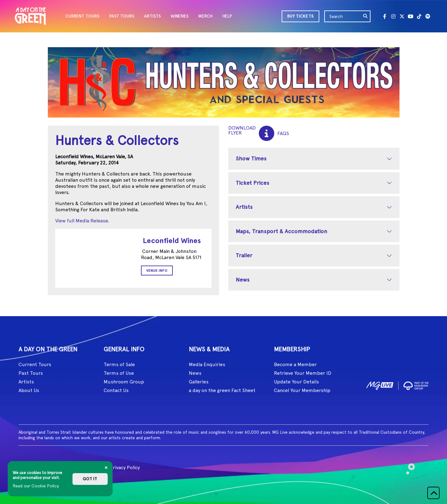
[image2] (416, 384)
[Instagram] (393, 16)
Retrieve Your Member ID (303, 373)
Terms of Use (119, 373)
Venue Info (157, 271)
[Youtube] (411, 16)
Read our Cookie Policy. (36, 486)
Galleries (199, 382)
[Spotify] (428, 16)
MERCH (205, 16)
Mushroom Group (124, 382)
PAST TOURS (122, 16)
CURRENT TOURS (82, 16)
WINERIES (180, 16)
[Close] (106, 468)
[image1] (380, 384)
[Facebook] (385, 16)
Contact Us (116, 390)
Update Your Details (296, 382)
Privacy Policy (125, 467)
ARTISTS (152, 16)
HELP (227, 16)
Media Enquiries (207, 364)
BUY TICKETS (300, 16)
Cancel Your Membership (302, 390)
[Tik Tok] (419, 16)
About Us (29, 390)
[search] (366, 16)
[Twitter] (402, 16)
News (243, 280)
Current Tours (35, 364)
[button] (433, 493)
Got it (90, 479)
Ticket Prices (252, 183)
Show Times (251, 158)
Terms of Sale (119, 364)
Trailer (244, 255)
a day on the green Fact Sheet (222, 390)
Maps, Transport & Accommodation (281, 231)
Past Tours (31, 373)
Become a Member (295, 364)
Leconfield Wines (172, 240)
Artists (244, 207)
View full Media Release (81, 221)
